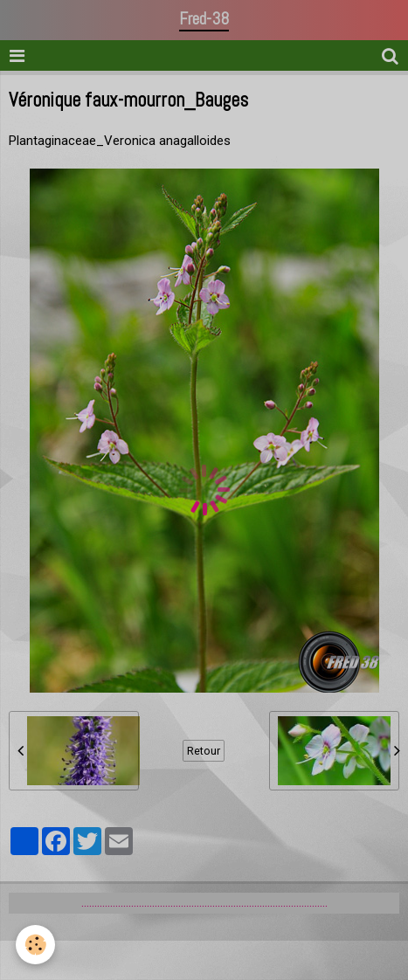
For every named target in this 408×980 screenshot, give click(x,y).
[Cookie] (35, 945)
